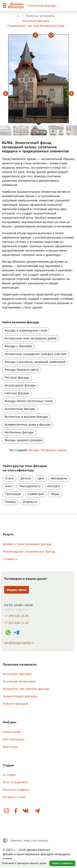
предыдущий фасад (6, 94)
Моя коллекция (14, 739)
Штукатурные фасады (20, 385)
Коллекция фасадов (44, 5)
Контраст (54, 486)
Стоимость (10, 559)
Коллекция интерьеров (19, 681)
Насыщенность (30, 486)
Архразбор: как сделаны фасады (26, 689)
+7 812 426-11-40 (16, 623)
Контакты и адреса (16, 790)
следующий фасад (71, 94)
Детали (26, 478)
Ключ (9, 486)
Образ (55, 494)
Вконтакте (26, 811)
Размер (10, 502)
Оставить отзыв (14, 797)
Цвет (41, 478)
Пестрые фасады (17, 377)
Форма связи (17, 590)
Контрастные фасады (20, 409)
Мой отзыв (10, 747)
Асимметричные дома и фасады (28, 424)
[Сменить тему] (25, 840)
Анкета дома (12, 732)
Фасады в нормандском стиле (26, 330)
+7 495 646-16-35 (16, 616)
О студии (9, 775)
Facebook (16, 811)
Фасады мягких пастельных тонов (28, 401)
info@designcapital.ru (19, 643)
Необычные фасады (19, 432)
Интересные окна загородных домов (30, 338)
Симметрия (36, 494)
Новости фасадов (15, 704)
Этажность (30, 502)
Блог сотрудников (15, 782)
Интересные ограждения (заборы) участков (35, 354)
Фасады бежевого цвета (21, 370)
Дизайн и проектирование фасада (27, 544)
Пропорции (13, 494)
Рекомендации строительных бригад (29, 551)
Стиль (10, 478)
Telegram (37, 811)
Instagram (7, 811)
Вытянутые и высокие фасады (26, 417)
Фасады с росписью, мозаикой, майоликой (35, 362)
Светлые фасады (17, 393)
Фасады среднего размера (23, 440)
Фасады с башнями (18, 346)
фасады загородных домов (47, 450)
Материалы (59, 478)
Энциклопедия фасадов (20, 696)
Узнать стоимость (62, 863)
